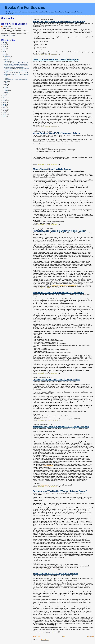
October (7, 60)
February (7, 91)
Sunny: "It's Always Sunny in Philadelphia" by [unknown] (59, 22)
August (6, 81)
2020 (5, 53)
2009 (5, 109)
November (7, 58)
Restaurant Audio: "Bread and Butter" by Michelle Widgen (59, 231)
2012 (5, 104)
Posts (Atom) (45, 640)
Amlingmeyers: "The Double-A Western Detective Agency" (60, 491)
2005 (5, 116)
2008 (5, 111)
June (6, 84)
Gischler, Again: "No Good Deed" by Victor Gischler (56, 380)
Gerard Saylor (7, 26)
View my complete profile (8, 35)
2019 (5, 55)
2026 (5, 43)
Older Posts (90, 636)
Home (63, 636)
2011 (5, 106)
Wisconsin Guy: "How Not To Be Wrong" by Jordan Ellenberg (61, 426)
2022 (5, 50)
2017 (5, 96)
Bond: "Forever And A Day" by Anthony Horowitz (55, 574)
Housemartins (45, 485)
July (6, 83)
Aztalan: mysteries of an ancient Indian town (64, 285)
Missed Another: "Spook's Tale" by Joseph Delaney (56, 133)
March (6, 89)
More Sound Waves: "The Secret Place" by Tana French (58, 292)
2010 (5, 107)
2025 (5, 45)
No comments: (54, 55)
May (6, 86)
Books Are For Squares (25, 7)
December (7, 56)
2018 (5, 94)
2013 (5, 102)
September (7, 61)
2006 (5, 114)
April (6, 87)
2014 (5, 101)
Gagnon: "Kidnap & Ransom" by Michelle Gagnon (56, 59)
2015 (5, 99)
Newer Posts (37, 636)
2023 (5, 48)
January (7, 92)
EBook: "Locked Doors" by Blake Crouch (52, 169)
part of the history (48, 466)
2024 (5, 46)
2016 (5, 97)
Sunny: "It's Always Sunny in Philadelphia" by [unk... (16, 63)
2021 (5, 51)
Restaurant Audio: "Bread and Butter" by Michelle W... (17, 69)
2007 (5, 113)
